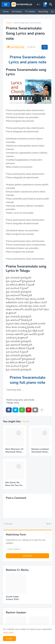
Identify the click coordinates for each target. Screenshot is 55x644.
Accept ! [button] (9, 638)
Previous (9, 524)
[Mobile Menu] (6, 4)
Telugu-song (13, 403)
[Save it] (45, 47)
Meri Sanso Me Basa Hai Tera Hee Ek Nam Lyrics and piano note (14, 484)
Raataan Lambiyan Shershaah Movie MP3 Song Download (40, 451)
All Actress (17, 12)
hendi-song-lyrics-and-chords (27, 23)
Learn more (8, 632)
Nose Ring (43, 12)
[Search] (51, 4)
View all (26, 421)
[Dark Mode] (39, 4)
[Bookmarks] (45, 4)
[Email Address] (27, 549)
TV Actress (30, 12)
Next (48, 524)
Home (6, 12)
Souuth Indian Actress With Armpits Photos (13, 598)
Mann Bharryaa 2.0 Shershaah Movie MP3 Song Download (14, 451)
